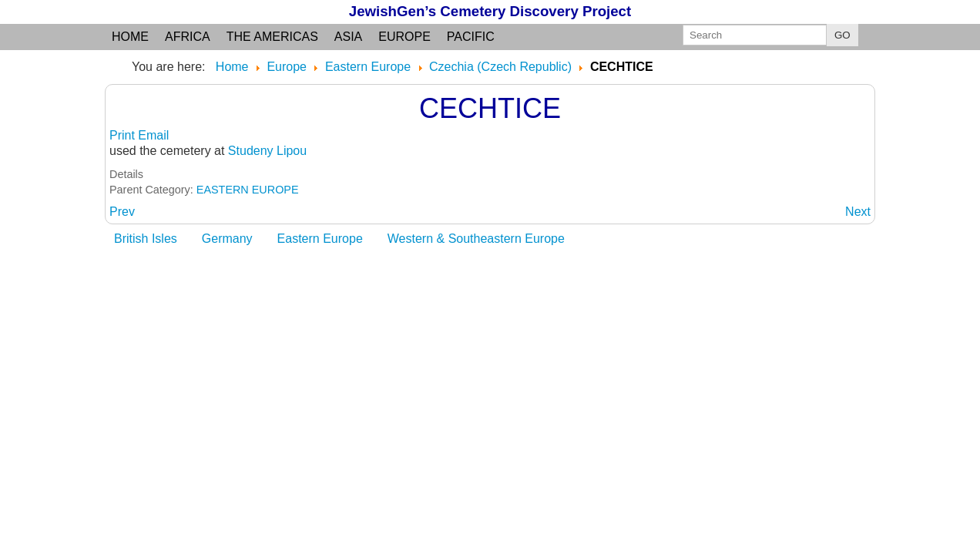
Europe (404, 37)
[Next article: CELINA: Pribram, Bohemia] (858, 212)
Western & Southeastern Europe (476, 239)
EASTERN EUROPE (248, 190)
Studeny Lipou (267, 151)
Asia (348, 37)
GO (842, 35)
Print (124, 135)
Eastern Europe (320, 239)
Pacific (471, 37)
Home (130, 37)
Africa (188, 37)
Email (153, 135)
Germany (227, 239)
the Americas (272, 37)
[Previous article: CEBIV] (122, 212)
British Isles (146, 239)
